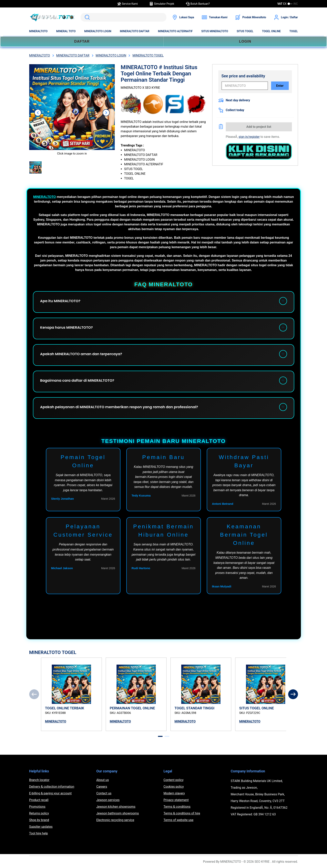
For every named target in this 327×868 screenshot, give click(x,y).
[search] (123, 17)
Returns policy (39, 813)
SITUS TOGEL (245, 31)
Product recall (39, 800)
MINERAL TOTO (66, 31)
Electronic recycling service (115, 820)
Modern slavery (174, 793)
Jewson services (108, 800)
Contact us (104, 793)
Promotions (37, 807)
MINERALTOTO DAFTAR (135, 31)
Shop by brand (39, 820)
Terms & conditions (177, 807)
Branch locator (39, 780)
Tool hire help (39, 833)
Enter (280, 86)
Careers (102, 787)
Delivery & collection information (52, 787)
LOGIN (245, 41)
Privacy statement (176, 800)
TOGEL (294, 31)
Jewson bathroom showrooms (118, 813)
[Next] (293, 694)
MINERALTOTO (38, 31)
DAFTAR (82, 41)
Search (87, 17)
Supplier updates (41, 827)
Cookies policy (174, 787)
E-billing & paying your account (51, 793)
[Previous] (34, 694)
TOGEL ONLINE (271, 31)
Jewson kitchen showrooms (116, 807)
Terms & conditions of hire (182, 813)
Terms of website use (179, 820)
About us (103, 780)
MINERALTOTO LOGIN (98, 31)
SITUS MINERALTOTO (215, 31)
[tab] (160, 736)
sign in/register (249, 137)
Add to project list (259, 127)
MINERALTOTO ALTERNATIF (175, 31)
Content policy (174, 780)
